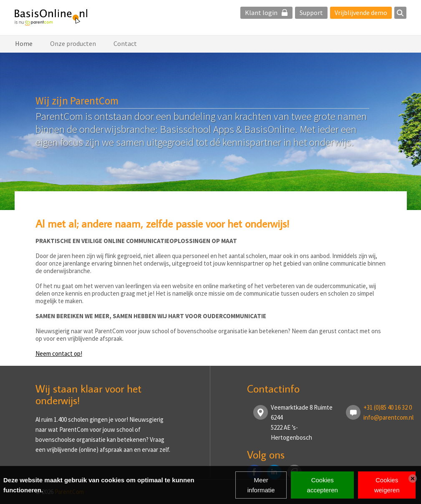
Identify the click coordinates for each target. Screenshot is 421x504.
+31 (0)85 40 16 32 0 (388, 407)
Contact (125, 43)
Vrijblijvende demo (361, 13)
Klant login (266, 13)
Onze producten (73, 43)
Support (311, 13)
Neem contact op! (59, 353)
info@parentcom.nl (388, 417)
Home (24, 43)
